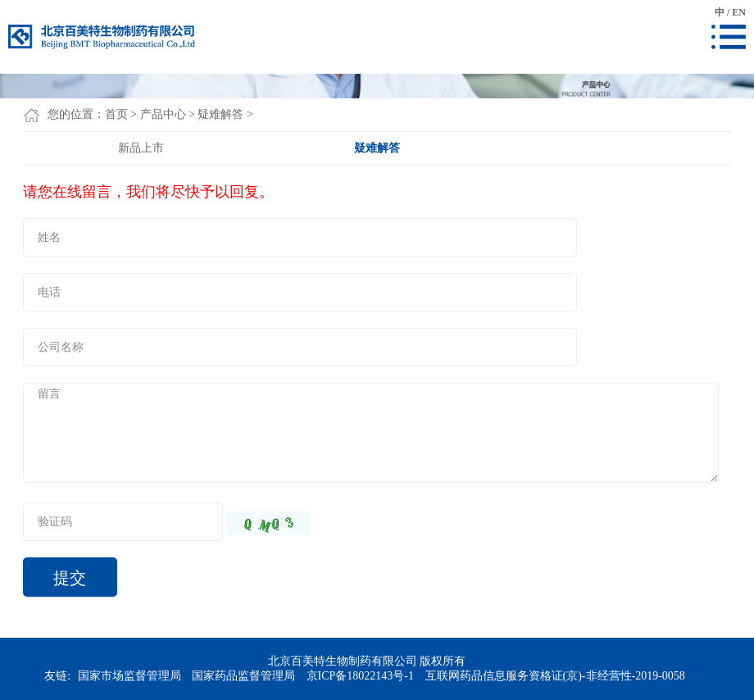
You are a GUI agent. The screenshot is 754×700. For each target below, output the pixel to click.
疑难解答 (220, 114)
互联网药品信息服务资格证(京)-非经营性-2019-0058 (555, 676)
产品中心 (163, 114)
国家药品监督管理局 (243, 676)
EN (739, 12)
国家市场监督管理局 (129, 676)
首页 (116, 114)
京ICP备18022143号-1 (360, 676)
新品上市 (141, 148)
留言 (371, 433)
